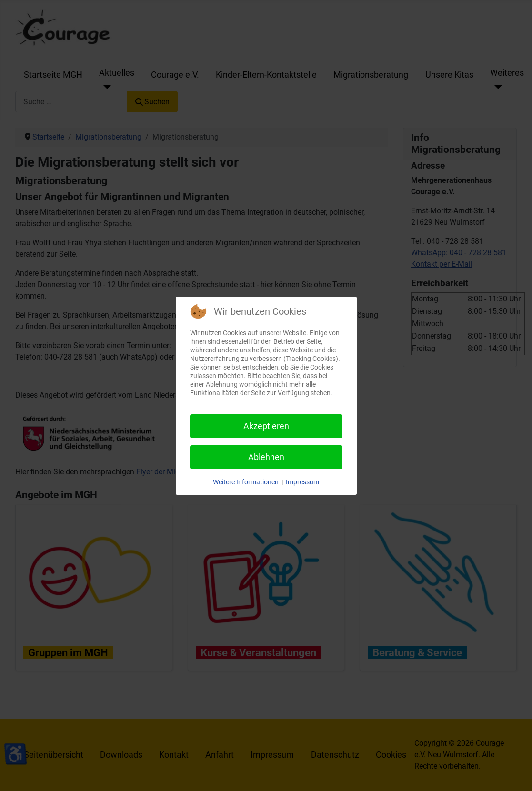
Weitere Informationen (246, 482)
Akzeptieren (266, 426)
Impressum (302, 482)
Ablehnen (266, 457)
